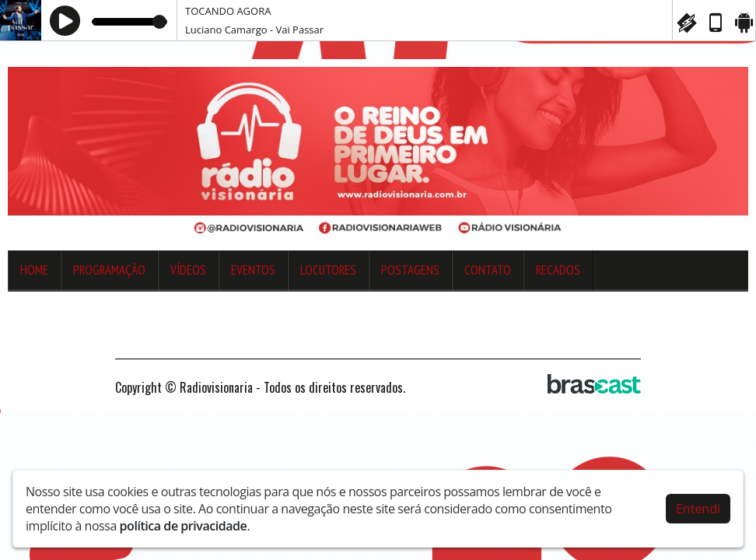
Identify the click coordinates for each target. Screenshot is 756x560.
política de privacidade (184, 522)
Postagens (410, 270)
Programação (109, 270)
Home (34, 270)
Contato (488, 270)
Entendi (698, 505)
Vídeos (188, 270)
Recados (558, 270)
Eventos (253, 270)
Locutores (328, 270)
